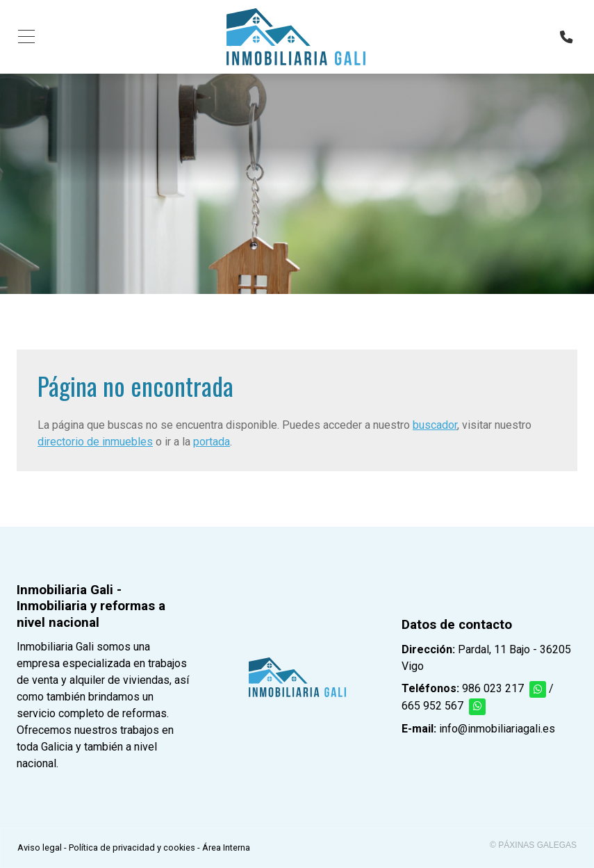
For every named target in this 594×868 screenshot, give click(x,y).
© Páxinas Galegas (533, 845)
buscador (435, 425)
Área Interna (226, 847)
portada (212, 442)
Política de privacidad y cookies (132, 847)
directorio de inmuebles (95, 442)
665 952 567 (432, 706)
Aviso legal (40, 847)
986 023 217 (493, 688)
